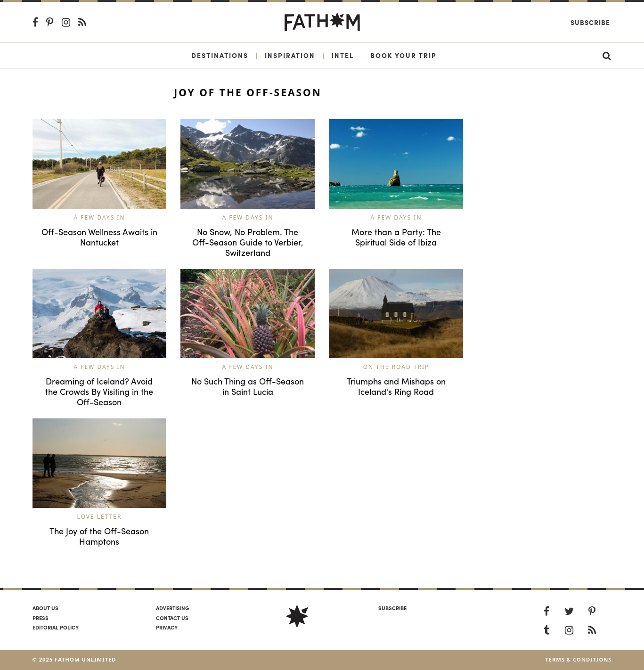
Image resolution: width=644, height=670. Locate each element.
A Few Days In (99, 217)
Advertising (172, 608)
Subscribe (590, 22)
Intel (343, 55)
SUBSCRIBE (392, 608)
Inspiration (290, 55)
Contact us (172, 618)
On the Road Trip (396, 367)
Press (41, 618)
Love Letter (100, 517)
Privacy (167, 627)
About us (45, 608)
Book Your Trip (404, 55)
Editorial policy (56, 627)
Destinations (220, 55)
